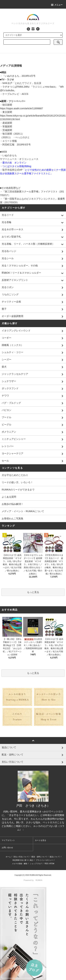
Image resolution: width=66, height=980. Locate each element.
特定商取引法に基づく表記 (23, 860)
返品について (55, 857)
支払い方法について (21, 857)
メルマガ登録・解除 (20, 864)
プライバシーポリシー (44, 860)
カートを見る (40, 840)
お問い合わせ (7, 847)
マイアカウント (8, 840)
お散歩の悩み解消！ (13, 504)
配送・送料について (39, 857)
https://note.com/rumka (37, 830)
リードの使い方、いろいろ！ (17, 482)
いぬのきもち (10, 155)
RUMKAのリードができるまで (18, 490)
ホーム (8, 857)
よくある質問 (9, 497)
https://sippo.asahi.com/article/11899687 (22, 108)
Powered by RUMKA (33, 880)
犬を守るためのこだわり (15, 475)
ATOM (52, 864)
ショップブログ (36, 864)
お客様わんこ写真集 (13, 518)
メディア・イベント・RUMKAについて (23, 511)
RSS (46, 864)
